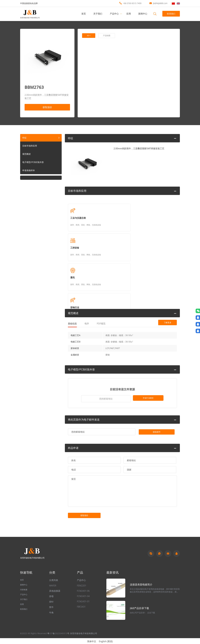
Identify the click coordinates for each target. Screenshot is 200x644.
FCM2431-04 (83, 592)
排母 (51, 592)
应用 (129, 14)
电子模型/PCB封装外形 (34, 164)
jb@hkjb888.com (160, 3)
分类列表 (54, 576)
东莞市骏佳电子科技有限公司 (30, 18)
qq (177, 549)
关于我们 (98, 14)
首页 (84, 14)
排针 (51, 597)
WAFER (53, 581)
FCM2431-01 (83, 597)
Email (168, 549)
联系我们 (171, 14)
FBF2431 (81, 602)
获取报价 (47, 108)
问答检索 (25, 586)
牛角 (51, 608)
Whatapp (159, 549)
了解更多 (162, 273)
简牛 (51, 603)
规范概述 (27, 156)
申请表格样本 (29, 172)
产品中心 (115, 14)
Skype (151, 549)
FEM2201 (82, 581)
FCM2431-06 (83, 586)
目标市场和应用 (30, 147)
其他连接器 (55, 586)
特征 (25, 139)
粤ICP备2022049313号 (58, 629)
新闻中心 (143, 14)
